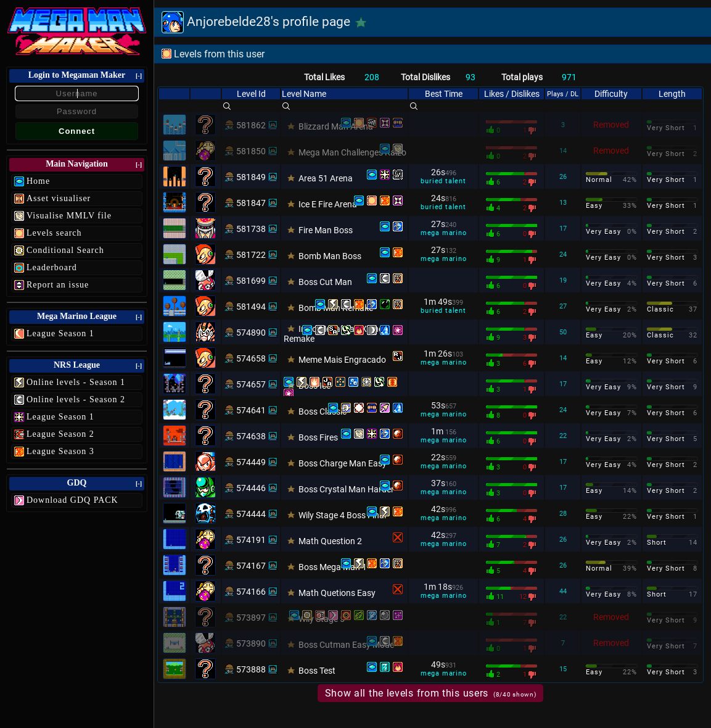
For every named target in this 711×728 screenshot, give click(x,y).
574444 (251, 514)
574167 (251, 566)
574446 (251, 488)
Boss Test (317, 671)
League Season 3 (60, 451)
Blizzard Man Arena (336, 126)
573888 (251, 669)
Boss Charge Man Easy (343, 463)
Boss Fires (318, 437)
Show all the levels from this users (431, 693)
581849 (251, 177)
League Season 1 (60, 333)
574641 (251, 410)
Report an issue (58, 285)
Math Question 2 (330, 541)
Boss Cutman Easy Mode (346, 645)
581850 (251, 151)
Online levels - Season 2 (76, 399)
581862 (251, 125)
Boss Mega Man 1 (333, 567)
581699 (251, 281)
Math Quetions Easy (337, 593)
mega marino (444, 233)
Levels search (54, 233)
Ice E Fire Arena (328, 204)
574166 (251, 592)
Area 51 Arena (326, 178)
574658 (251, 358)
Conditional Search (65, 250)
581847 (251, 203)
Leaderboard (52, 267)
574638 (251, 436)
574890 (251, 333)
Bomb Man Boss (330, 256)
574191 (251, 540)
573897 (251, 618)
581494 (251, 307)
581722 (251, 255)
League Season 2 (60, 434)
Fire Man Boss (326, 230)
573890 (251, 643)
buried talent (443, 181)
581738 (251, 229)
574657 (251, 384)
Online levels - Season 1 (76, 382)
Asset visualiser (59, 198)
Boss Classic (323, 412)
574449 (251, 462)
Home (38, 181)
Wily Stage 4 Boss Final (342, 515)
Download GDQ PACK (72, 500)
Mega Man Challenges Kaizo (352, 152)
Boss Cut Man (325, 282)
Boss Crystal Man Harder (346, 489)
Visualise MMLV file (69, 216)
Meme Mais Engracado (342, 360)
